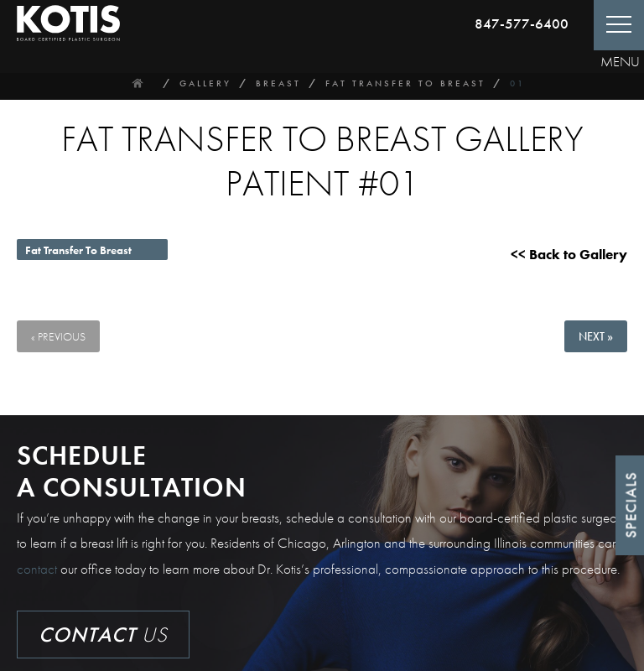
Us (103, 635)
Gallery (205, 83)
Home (137, 83)
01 (517, 83)
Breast (278, 83)
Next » (596, 336)
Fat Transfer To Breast (405, 83)
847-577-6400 (522, 23)
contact (37, 569)
